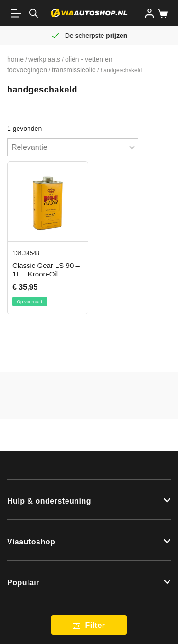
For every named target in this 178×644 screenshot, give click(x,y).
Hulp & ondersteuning (49, 501)
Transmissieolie (74, 70)
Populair (23, 583)
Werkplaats (44, 59)
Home (15, 59)
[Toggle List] (132, 147)
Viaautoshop (31, 542)
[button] (89, 500)
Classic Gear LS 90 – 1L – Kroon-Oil (46, 270)
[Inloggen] (150, 13)
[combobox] (67, 147)
